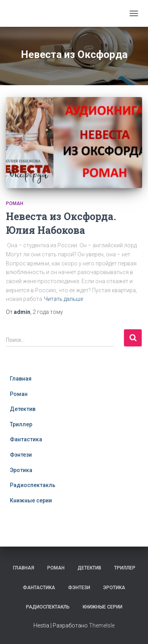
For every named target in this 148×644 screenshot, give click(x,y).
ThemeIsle (102, 625)
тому (48, 312)
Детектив (23, 409)
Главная (21, 379)
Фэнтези (21, 455)
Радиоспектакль (33, 485)
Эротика (21, 470)
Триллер (21, 424)
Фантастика (26, 439)
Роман (15, 203)
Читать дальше (64, 299)
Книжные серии (31, 500)
